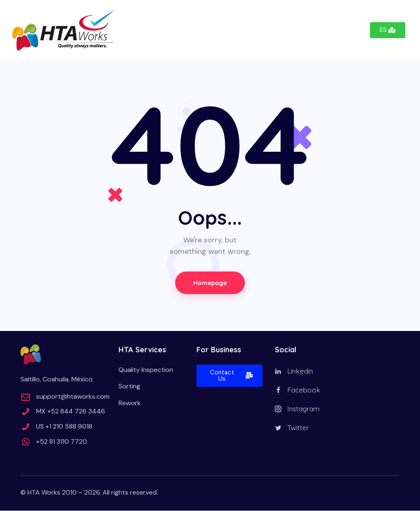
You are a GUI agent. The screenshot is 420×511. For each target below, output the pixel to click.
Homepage (210, 283)
